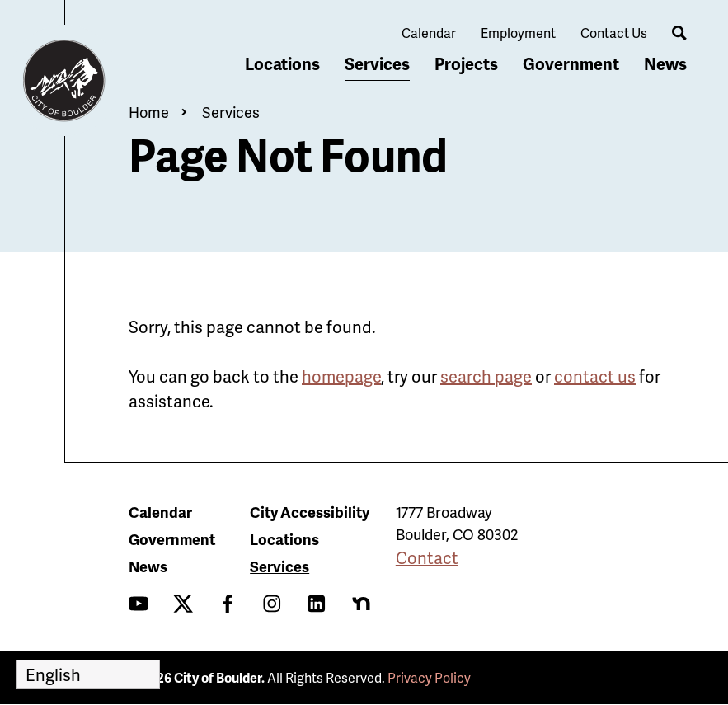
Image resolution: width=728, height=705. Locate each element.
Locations (282, 63)
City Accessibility (310, 512)
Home (149, 112)
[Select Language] (88, 674)
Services (377, 63)
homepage (341, 376)
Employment (518, 33)
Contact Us (614, 33)
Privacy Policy (429, 677)
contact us (595, 376)
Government (571, 63)
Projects (466, 63)
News (665, 63)
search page (486, 376)
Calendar (429, 33)
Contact (427, 557)
